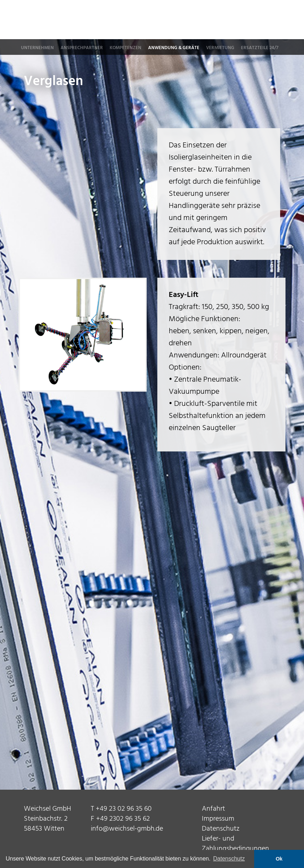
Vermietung (220, 48)
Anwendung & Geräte (174, 48)
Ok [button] (279, 859)
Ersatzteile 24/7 (260, 48)
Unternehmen (37, 48)
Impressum (218, 819)
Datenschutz (221, 829)
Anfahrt (213, 809)
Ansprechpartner (82, 48)
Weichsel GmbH (201, 20)
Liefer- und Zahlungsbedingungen (235, 844)
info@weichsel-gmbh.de (127, 829)
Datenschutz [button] (229, 859)
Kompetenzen (125, 48)
